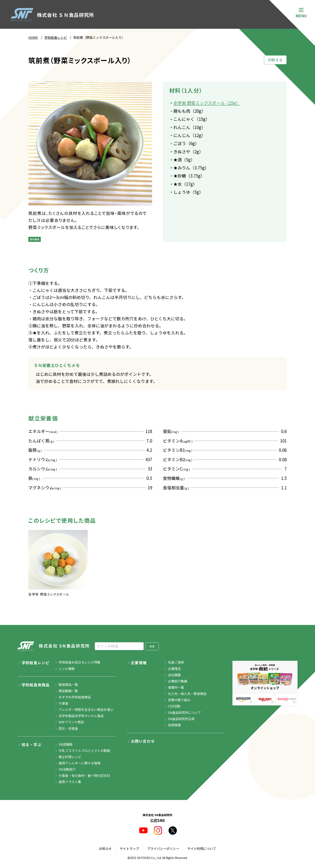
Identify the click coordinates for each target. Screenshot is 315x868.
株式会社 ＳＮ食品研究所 (53, 15)
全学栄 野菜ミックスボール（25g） (207, 103)
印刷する (275, 60)
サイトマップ (129, 848)
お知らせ (105, 848)
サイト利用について (202, 848)
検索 (152, 646)
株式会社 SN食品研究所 (54, 646)
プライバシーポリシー (163, 848)
